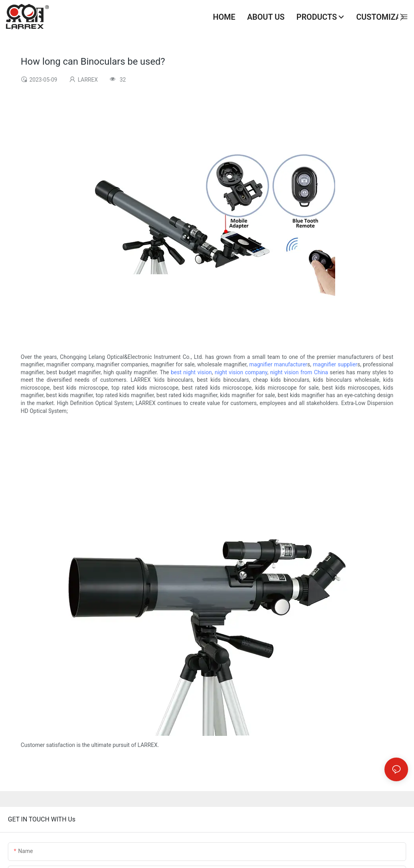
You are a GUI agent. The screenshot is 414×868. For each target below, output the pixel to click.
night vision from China (299, 372)
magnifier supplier (335, 364)
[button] (402, 17)
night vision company (241, 372)
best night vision (191, 372)
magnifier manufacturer (278, 364)
